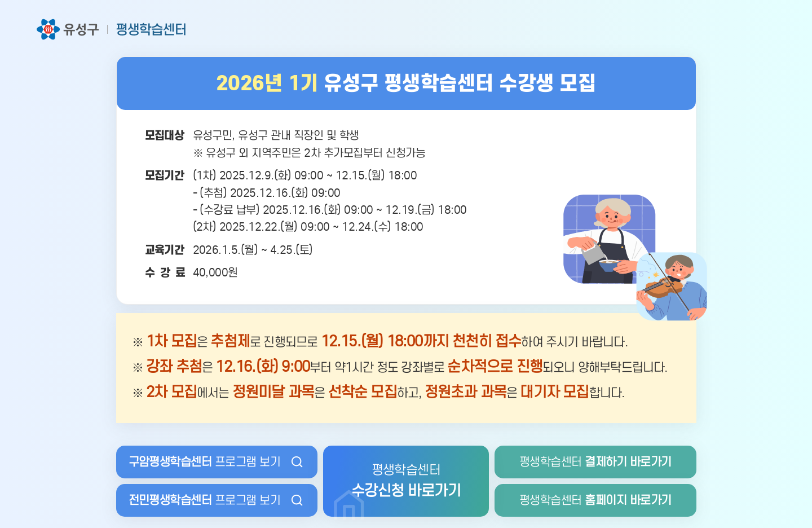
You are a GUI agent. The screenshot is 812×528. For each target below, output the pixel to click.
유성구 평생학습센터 (112, 29)
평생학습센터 (595, 462)
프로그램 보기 (205, 462)
